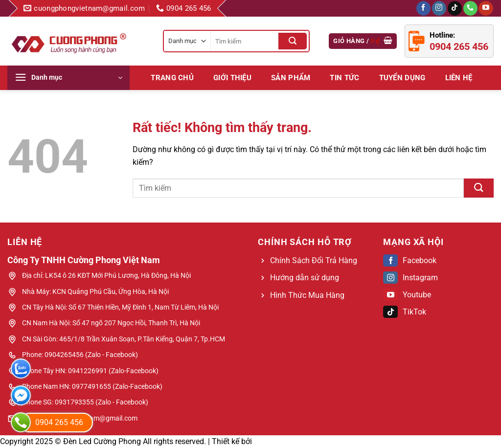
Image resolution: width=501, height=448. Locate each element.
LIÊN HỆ (459, 78)
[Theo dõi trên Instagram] (439, 8)
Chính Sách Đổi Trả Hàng (314, 260)
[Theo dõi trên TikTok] (455, 8)
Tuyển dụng (402, 78)
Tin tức (344, 78)
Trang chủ (172, 78)
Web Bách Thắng (284, 441)
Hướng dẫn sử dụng (305, 278)
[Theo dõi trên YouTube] (486, 8)
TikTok (405, 312)
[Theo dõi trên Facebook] (423, 8)
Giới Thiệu (232, 78)
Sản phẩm (291, 78)
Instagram (410, 278)
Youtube (407, 295)
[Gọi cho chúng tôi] (470, 8)
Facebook (410, 260)
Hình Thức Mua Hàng (307, 295)
